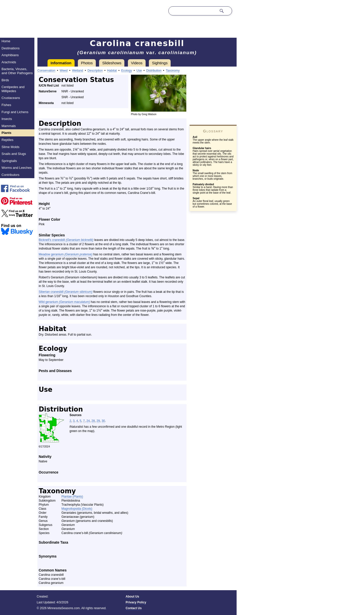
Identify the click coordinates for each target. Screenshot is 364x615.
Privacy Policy (136, 602)
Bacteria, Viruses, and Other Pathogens (17, 71)
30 (103, 421)
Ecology (127, 71)
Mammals (9, 126)
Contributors (10, 175)
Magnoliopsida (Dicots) (77, 509)
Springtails (9, 161)
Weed (64, 71)
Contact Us (134, 608)
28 (93, 421)
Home (6, 41)
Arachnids (9, 62)
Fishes (6, 105)
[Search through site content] (193, 11)
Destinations (11, 48)
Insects (7, 119)
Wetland (78, 71)
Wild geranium (64, 302)
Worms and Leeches (17, 168)
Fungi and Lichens (15, 112)
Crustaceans (11, 98)
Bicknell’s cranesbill (66, 240)
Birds (5, 80)
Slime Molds (10, 147)
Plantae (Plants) (72, 497)
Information (61, 63)
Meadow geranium (66, 254)
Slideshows (112, 63)
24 (88, 421)
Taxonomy (173, 71)
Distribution (154, 71)
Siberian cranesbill (66, 292)
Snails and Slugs (14, 154)
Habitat (112, 71)
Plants (6, 133)
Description (95, 71)
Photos (87, 63)
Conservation (46, 71)
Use (139, 71)
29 (98, 421)
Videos (137, 63)
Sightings (160, 63)
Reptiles (7, 140)
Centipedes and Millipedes (13, 89)
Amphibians (10, 55)
